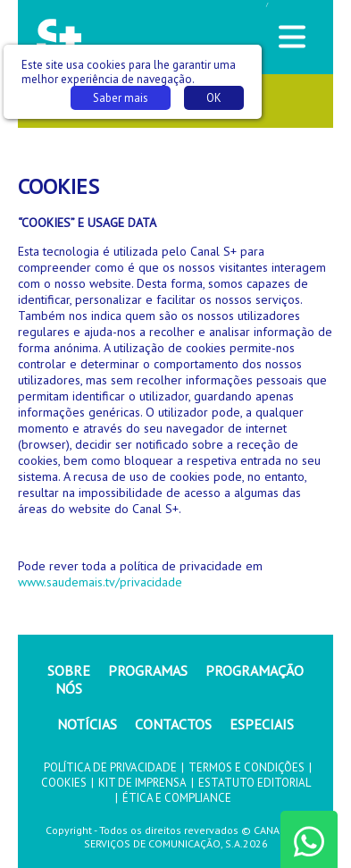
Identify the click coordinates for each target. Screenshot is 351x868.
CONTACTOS (173, 724)
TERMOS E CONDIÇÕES (247, 767)
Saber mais (121, 98)
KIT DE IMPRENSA (142, 783)
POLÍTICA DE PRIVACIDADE (110, 767)
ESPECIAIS (262, 724)
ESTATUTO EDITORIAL (255, 783)
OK (214, 98)
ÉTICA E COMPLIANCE (177, 798)
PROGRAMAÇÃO (255, 670)
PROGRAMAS (148, 670)
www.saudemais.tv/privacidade (100, 582)
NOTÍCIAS (87, 724)
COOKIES (64, 783)
